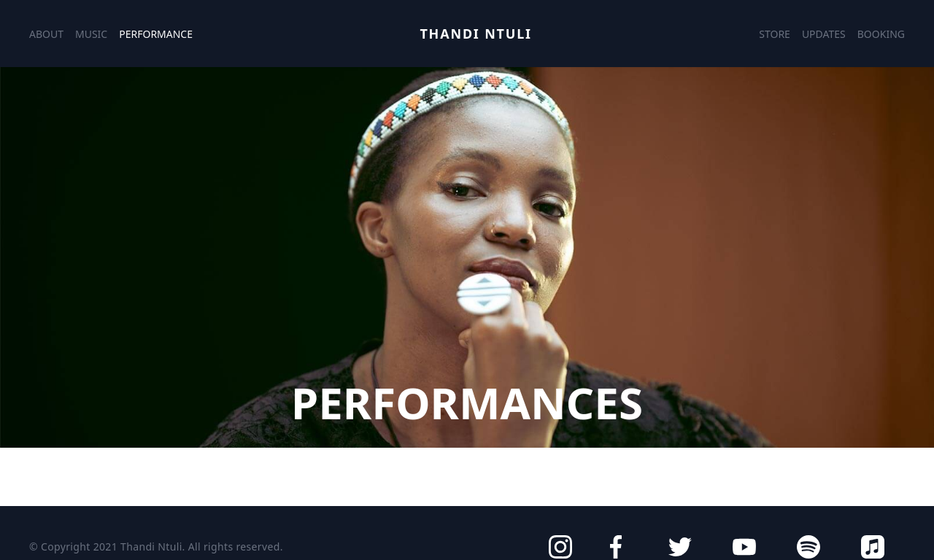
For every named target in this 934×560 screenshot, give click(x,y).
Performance (156, 34)
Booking (881, 34)
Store (775, 34)
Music (91, 34)
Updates (824, 34)
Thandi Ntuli (475, 34)
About (46, 34)
